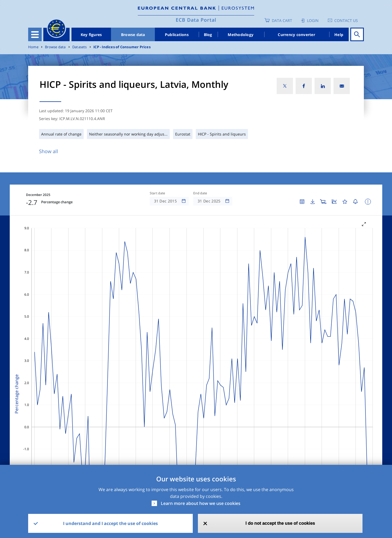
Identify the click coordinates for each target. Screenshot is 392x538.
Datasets (80, 47)
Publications (177, 35)
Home (33, 47)
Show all (49, 151)
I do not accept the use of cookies (280, 523)
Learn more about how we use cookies (201, 503)
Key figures (91, 35)
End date (200, 193)
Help (339, 35)
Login (313, 20)
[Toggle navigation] (35, 34)
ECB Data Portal (196, 20)
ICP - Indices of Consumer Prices (122, 47)
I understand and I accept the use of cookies (110, 523)
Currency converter (296, 35)
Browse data (133, 35)
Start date (158, 193)
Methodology (241, 35)
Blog (208, 35)
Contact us (346, 20)
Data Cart (282, 20)
